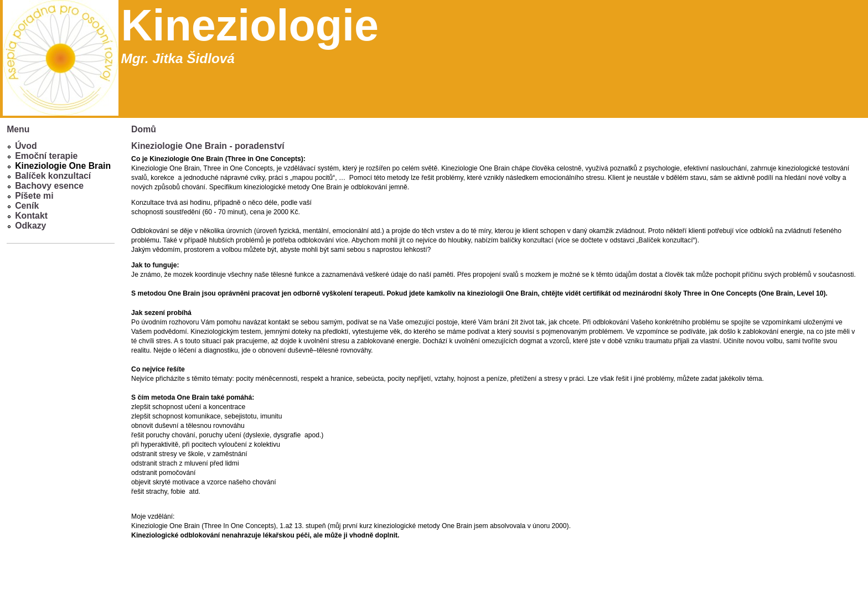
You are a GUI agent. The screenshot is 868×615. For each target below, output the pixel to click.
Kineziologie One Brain (63, 166)
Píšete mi (34, 196)
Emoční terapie (46, 156)
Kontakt (31, 216)
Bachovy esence (49, 186)
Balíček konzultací (53, 176)
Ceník (27, 206)
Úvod (26, 146)
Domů (144, 129)
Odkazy (30, 226)
